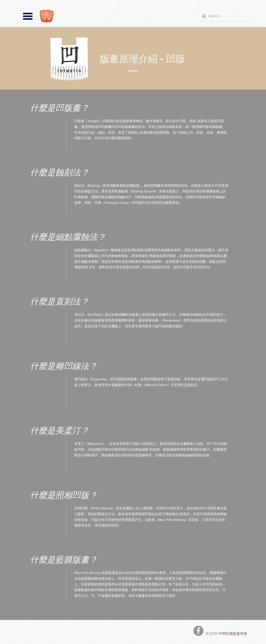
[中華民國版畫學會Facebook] (198, 631)
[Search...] (225, 16)
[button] (28, 16)
